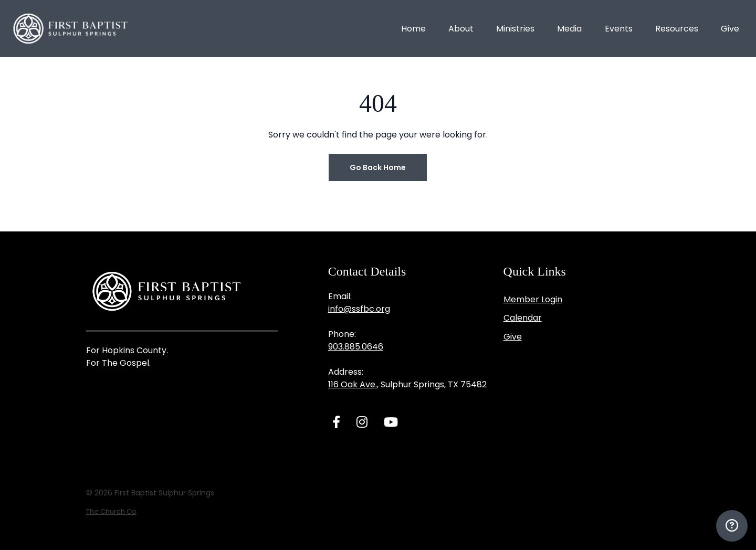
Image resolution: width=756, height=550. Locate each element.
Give (513, 337)
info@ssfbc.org (359, 309)
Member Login (533, 299)
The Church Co (111, 511)
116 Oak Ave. (353, 384)
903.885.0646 (356, 347)
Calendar (523, 318)
